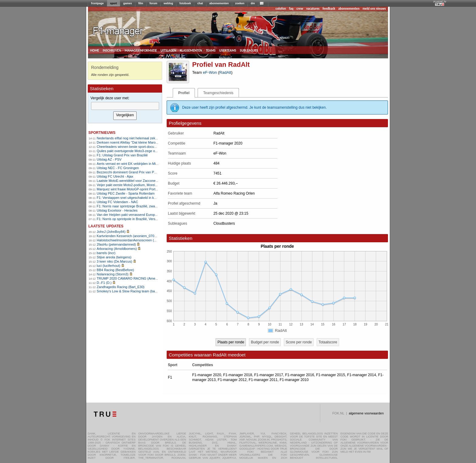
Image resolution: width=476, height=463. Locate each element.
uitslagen (168, 50)
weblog (168, 3)
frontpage (97, 3)
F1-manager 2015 (330, 375)
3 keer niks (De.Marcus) (115, 261)
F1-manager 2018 (238, 375)
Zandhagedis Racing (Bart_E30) (121, 287)
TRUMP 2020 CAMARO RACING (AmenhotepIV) (133, 278)
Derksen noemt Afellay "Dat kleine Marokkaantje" (133, 142)
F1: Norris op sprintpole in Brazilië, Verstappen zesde (136, 219)
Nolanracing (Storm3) (113, 274)
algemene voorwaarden (366, 413)
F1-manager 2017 (269, 375)
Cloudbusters (224, 223)
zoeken (240, 3)
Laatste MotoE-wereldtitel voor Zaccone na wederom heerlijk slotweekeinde (153, 181)
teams (211, 50)
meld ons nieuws (374, 9)
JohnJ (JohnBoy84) (111, 232)
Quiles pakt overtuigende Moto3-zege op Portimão (134, 151)
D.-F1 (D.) (104, 283)
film (141, 3)
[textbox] (125, 106)
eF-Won (210, 72)
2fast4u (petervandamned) (116, 244)
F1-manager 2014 (361, 375)
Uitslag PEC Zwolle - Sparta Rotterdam (126, 193)
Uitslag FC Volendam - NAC (117, 202)
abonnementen (219, 3)
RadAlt (225, 72)
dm (253, 3)
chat (200, 3)
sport (114, 3)
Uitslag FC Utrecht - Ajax (115, 176)
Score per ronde (299, 342)
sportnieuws (102, 132)
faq (291, 9)
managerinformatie (141, 50)
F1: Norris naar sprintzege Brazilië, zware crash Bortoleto (139, 206)
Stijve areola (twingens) (114, 257)
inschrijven (112, 50)
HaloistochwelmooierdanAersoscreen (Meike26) (132, 240)
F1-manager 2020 (207, 375)
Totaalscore (328, 342)
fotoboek (185, 3)
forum (154, 3)
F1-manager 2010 (294, 380)
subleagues (249, 50)
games (128, 3)
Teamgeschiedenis (218, 93)
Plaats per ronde (231, 342)
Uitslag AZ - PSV (109, 159)
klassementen (191, 50)
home (95, 50)
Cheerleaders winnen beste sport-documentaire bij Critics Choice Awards (151, 147)
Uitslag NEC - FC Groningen (118, 168)
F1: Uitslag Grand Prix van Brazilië (122, 155)
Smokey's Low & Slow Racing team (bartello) (130, 291)
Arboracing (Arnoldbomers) (117, 249)
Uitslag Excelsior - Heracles (117, 210)
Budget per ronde (265, 342)
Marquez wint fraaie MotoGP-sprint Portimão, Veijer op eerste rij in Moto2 (151, 189)
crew (300, 9)
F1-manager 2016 (299, 375)
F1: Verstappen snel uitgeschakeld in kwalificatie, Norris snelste (144, 198)
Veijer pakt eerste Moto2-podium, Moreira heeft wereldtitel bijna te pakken (151, 185)
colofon (281, 9)
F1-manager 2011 (263, 380)
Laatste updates (106, 226)
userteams (228, 50)
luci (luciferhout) (109, 266)
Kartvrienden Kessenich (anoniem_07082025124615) (136, 236)
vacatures (313, 9)
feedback (329, 9)
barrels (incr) (106, 253)
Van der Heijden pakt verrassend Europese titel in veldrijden (141, 215)
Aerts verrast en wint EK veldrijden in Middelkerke (134, 164)
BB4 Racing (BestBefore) (116, 270)
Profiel (184, 93)
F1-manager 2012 (232, 380)
